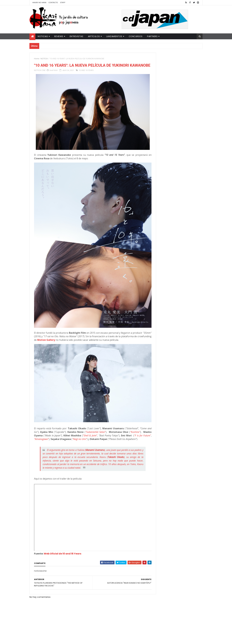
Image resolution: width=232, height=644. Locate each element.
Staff (63, 3)
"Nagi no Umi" (119, 415)
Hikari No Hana (39, 3)
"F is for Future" (64, 415)
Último (162, 98)
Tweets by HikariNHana (160, 115)
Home (37, 59)
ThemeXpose (82, 640)
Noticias (43, 36)
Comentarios (189, 98)
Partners (152, 36)
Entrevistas (76, 36)
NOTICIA (44, 59)
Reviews (59, 36)
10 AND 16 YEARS (86, 76)
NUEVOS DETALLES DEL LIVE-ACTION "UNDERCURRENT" (179, 86)
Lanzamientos (114, 36)
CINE (44, 76)
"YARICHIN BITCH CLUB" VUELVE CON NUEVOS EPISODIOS (180, 62)
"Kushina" (40, 412)
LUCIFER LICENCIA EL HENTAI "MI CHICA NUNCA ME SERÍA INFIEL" (181, 74)
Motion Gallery (81, 321)
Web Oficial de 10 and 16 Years (63, 537)
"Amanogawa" (80, 415)
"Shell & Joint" (116, 412)
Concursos (136, 36)
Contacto (53, 3)
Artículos (94, 36)
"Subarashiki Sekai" (106, 408)
